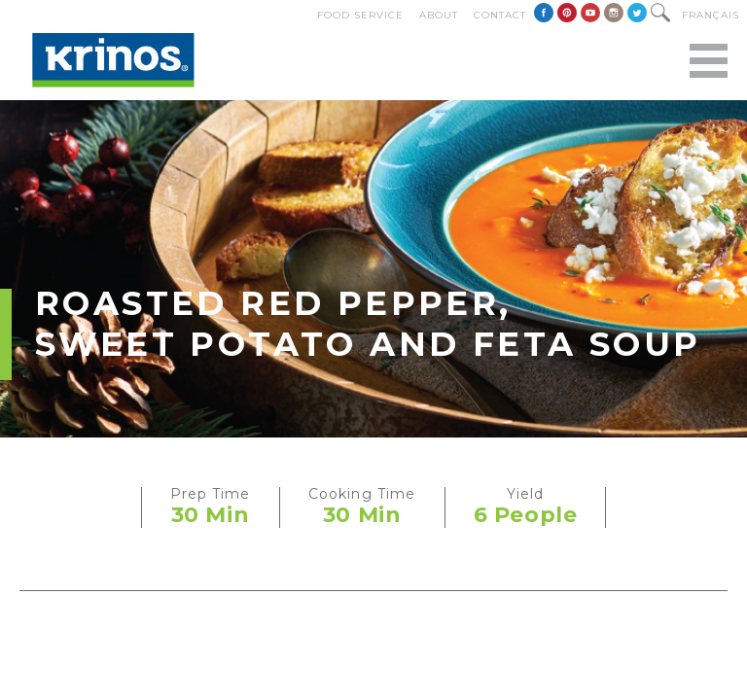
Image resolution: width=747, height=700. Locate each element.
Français (711, 15)
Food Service (360, 15)
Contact (500, 15)
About (439, 15)
